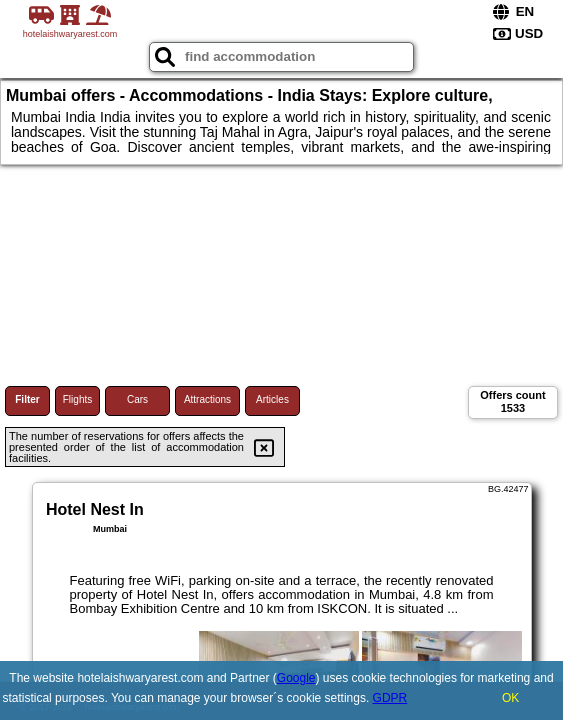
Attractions (207, 399)
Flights (77, 399)
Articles (272, 399)
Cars (137, 399)
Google (296, 678)
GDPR (390, 698)
